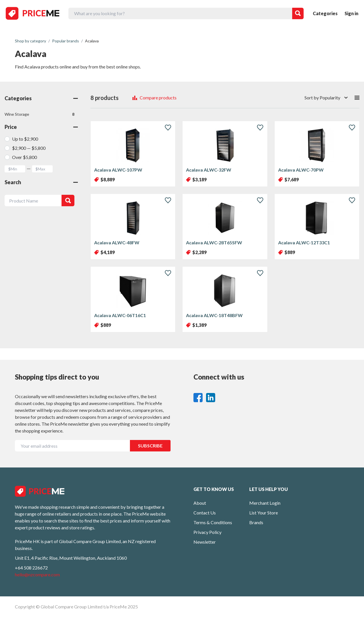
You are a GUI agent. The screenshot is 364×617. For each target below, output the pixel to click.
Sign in (351, 13)
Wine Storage (39, 114)
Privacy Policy (207, 532)
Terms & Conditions (213, 522)
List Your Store (264, 513)
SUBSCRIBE (150, 446)
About (200, 503)
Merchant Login (265, 503)
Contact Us (205, 513)
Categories (325, 13)
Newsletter (205, 542)
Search (41, 182)
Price (41, 127)
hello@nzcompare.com (37, 574)
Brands (256, 522)
